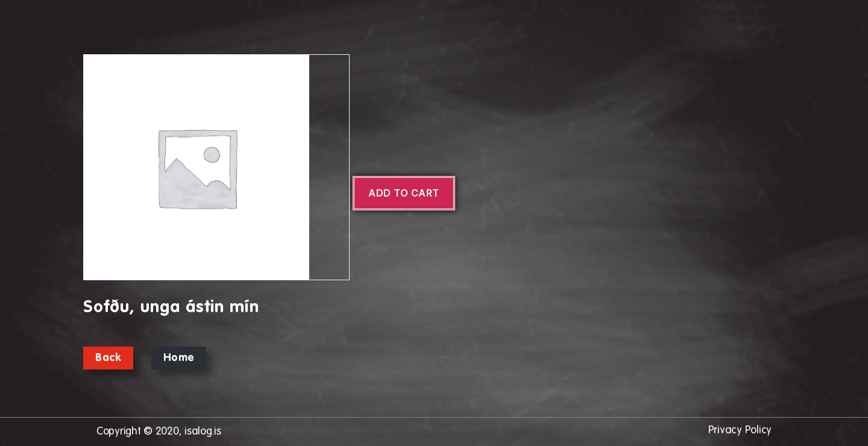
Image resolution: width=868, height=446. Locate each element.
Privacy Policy (740, 430)
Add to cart (404, 193)
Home (179, 358)
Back (108, 358)
